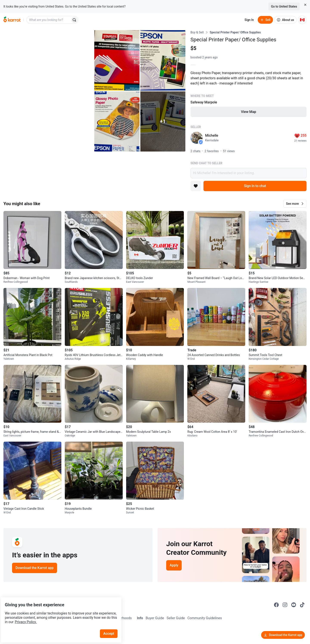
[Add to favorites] (196, 186)
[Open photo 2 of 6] (117, 60)
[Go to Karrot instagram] (285, 605)
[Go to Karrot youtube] (294, 605)
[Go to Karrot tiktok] (302, 605)
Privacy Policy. (59, 611)
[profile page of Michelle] (197, 138)
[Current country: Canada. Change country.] (302, 20)
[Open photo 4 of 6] (117, 122)
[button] (295, 204)
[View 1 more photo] (163, 122)
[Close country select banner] (305, 5)
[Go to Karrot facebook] (276, 605)
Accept (112, 622)
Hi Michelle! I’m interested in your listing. (249, 173)
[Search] (74, 20)
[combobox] (49, 20)
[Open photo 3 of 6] (163, 60)
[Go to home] (12, 20)
